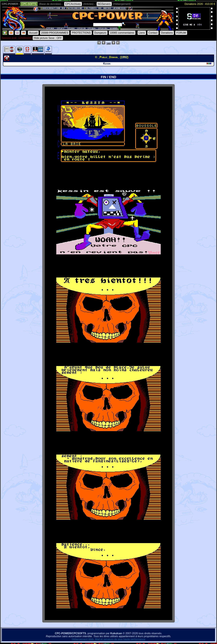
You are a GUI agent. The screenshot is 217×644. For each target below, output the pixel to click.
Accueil (33, 33)
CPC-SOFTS (29, 4)
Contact (153, 33)
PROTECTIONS (81, 33)
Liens (142, 33)
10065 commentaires (122, 33)
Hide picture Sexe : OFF (48, 38)
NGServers (104, 4)
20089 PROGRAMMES (55, 33)
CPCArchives (73, 4)
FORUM (181, 33)
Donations (167, 33)
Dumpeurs (100, 33)
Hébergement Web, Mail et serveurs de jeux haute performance (109, 639)
